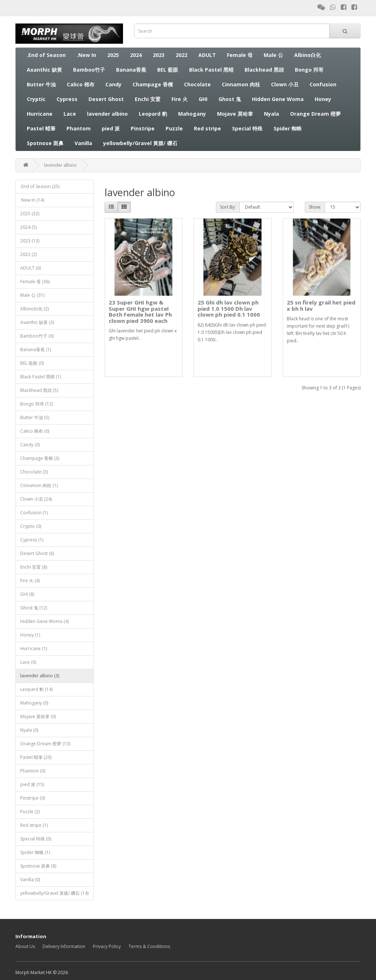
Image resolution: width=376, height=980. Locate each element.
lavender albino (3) (40, 676)
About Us (25, 946)
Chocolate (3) (34, 472)
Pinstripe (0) (32, 798)
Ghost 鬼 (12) (34, 608)
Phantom (79, 128)
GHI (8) (27, 594)
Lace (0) (28, 662)
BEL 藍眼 (168, 70)
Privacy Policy (107, 946)
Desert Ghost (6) (37, 553)
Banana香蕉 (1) (36, 350)
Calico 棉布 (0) (35, 431)
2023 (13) (30, 241)
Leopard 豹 (153, 114)
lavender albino (107, 114)
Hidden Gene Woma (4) (44, 621)
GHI (203, 99)
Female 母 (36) (35, 282)
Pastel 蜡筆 (41, 128)
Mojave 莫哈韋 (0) (38, 716)
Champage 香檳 (153, 84)
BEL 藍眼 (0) (32, 363)
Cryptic (36, 99)
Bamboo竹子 (89, 70)
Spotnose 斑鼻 (45, 143)
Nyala (272, 114)
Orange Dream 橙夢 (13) (45, 744)
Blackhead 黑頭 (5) (39, 390)
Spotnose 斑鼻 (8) (38, 866)
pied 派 (111, 128)
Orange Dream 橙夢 (315, 114)
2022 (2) (28, 254)
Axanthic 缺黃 (44, 70)
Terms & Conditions (149, 946)
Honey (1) (30, 635)
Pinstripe (143, 128)
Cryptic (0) (31, 526)
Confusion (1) (34, 513)
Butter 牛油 (41, 84)
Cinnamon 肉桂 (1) (39, 485)
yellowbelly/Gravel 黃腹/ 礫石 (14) (54, 893)
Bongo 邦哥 (309, 70)
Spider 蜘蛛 (288, 128)
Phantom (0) (33, 771)
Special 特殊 (247, 128)
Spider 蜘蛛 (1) (35, 852)
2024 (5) (28, 227)
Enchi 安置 (148, 99)
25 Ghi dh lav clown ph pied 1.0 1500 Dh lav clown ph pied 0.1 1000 (229, 308)
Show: (315, 207)
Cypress (67, 99)
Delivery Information (64, 946)
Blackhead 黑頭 (264, 70)
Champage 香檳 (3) (40, 458)
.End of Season (46, 55)
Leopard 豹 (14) (36, 689)
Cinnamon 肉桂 (241, 84)
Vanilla (83, 143)
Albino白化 (308, 55)
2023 (159, 55)
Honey (323, 99)
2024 (136, 55)
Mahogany (192, 114)
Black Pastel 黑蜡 (211, 70)
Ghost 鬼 (230, 99)
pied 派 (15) (32, 784)
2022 (181, 55)
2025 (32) (30, 214)
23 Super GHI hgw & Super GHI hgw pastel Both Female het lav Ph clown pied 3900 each (140, 311)
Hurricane (40, 114)
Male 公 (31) (32, 295)
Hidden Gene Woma (278, 99)
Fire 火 (180, 99)
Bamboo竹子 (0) (37, 336)
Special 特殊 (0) (36, 839)
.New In (86, 55)
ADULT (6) (30, 268)
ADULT (207, 55)
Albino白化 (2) (35, 309)
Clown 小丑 (285, 84)
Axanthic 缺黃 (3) (37, 322)
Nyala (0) (29, 730)
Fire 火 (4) (30, 581)
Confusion (323, 84)
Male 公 (273, 55)
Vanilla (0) (30, 880)
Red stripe (207, 128)
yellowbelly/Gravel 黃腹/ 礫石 (140, 143)
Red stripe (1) (34, 825)
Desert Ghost (106, 99)
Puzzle (174, 128)
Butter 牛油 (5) (35, 417)
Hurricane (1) (34, 648)
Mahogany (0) (34, 703)
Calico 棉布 (81, 84)
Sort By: (228, 207)
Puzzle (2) (30, 812)
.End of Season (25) (40, 186)
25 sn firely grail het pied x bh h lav (321, 305)
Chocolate (197, 84)
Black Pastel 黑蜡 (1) (41, 377)
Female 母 (240, 55)
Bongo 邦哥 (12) (37, 404)
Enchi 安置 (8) (34, 567)
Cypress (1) (32, 540)
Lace (70, 114)
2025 (113, 55)
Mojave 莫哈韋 (235, 114)
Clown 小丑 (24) (36, 499)
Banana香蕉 (131, 70)
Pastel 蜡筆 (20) (36, 757)
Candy (113, 84)
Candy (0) (30, 445)
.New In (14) (32, 200)
